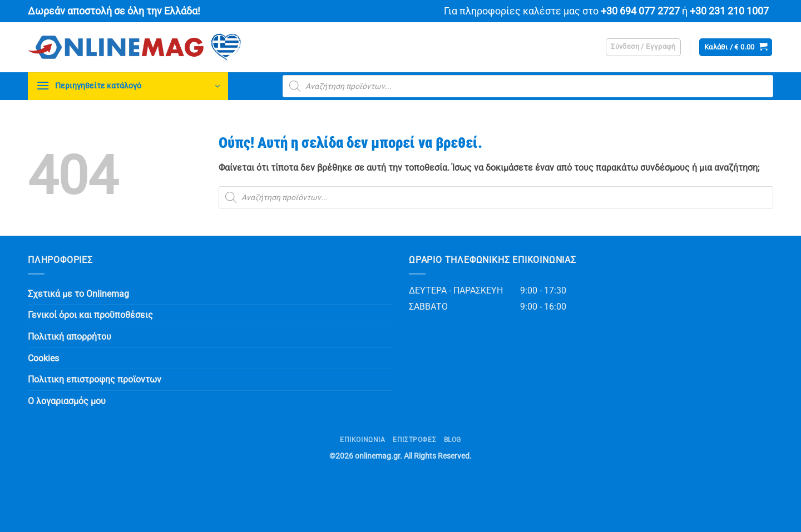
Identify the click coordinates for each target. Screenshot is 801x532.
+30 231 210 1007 (729, 11)
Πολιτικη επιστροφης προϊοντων (95, 379)
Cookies (43, 358)
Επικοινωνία (363, 440)
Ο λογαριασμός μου (67, 401)
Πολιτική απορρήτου (70, 337)
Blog (453, 440)
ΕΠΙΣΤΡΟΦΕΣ (414, 440)
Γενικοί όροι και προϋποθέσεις (90, 315)
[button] (643, 47)
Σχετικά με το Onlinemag (78, 294)
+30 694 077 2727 (640, 11)
